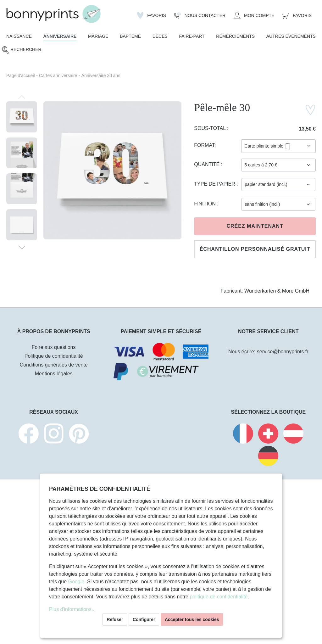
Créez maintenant (255, 226)
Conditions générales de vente (54, 365)
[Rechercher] (22, 50)
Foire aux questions (54, 347)
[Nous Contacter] (200, 15)
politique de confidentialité (219, 597)
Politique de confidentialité (54, 356)
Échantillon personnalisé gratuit (255, 249)
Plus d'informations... (72, 609)
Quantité (207, 164)
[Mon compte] (254, 15)
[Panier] (297, 15)
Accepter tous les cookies (192, 619)
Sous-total (211, 128)
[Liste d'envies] (151, 15)
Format (204, 145)
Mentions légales (54, 374)
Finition (205, 204)
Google (76, 582)
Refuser (115, 619)
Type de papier (215, 184)
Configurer (144, 619)
